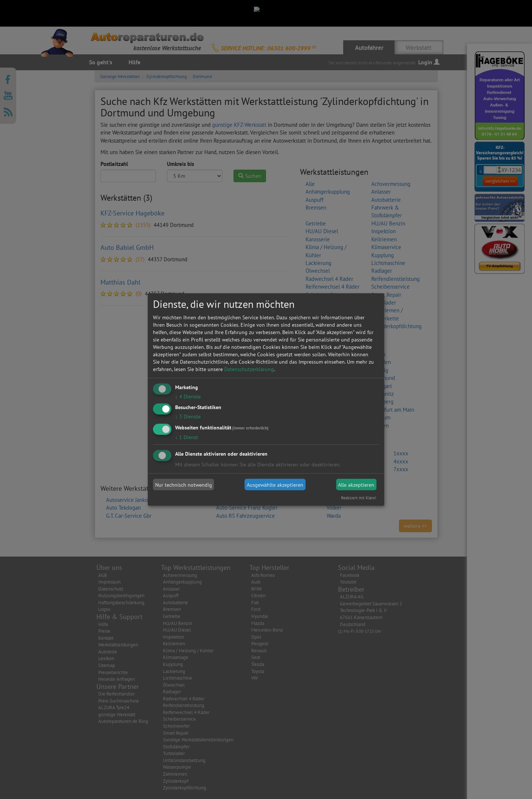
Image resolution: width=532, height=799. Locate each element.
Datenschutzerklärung (249, 369)
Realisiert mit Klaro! (359, 498)
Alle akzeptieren (356, 484)
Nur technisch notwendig (184, 484)
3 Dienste (188, 416)
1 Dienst (187, 437)
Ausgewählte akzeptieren (275, 484)
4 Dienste (188, 396)
